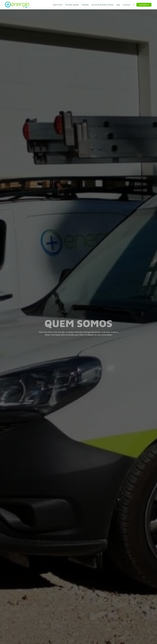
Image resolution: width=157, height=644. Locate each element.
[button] (134, 5)
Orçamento (144, 5)
